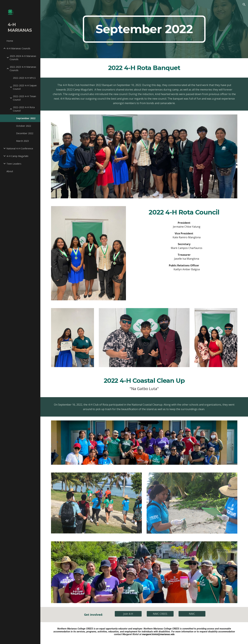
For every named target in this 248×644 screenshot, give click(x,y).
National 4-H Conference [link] (20, 148)
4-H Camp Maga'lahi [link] (17, 156)
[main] (144, 29)
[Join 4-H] (128, 614)
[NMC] (192, 614)
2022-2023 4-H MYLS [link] (24, 78)
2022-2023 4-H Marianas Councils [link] (23, 68)
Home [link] (10, 41)
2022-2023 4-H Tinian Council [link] (24, 98)
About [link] (10, 171)
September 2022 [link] (26, 118)
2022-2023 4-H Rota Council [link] (24, 109)
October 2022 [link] (24, 126)
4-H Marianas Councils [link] (18, 48)
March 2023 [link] (22, 141)
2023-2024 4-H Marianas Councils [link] (23, 58)
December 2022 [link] (25, 133)
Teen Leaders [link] (14, 164)
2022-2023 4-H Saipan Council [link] (25, 87)
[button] (244, 5)
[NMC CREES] (160, 614)
